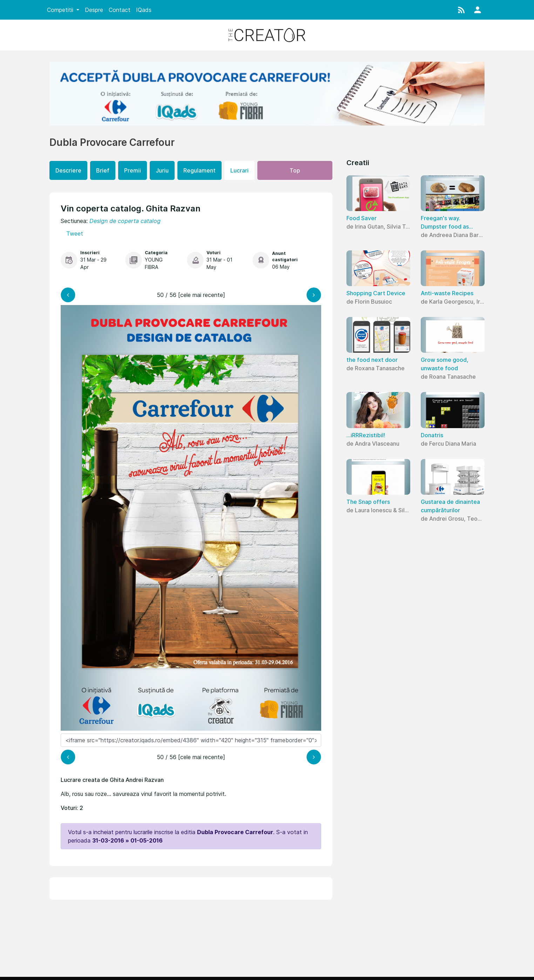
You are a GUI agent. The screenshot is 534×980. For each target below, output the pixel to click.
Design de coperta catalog (125, 221)
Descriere (68, 170)
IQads (144, 10)
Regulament (200, 170)
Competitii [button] (61, 10)
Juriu (162, 170)
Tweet (75, 234)
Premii (133, 170)
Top (295, 170)
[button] (461, 10)
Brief (103, 170)
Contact (120, 10)
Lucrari (239, 170)
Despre (94, 10)
